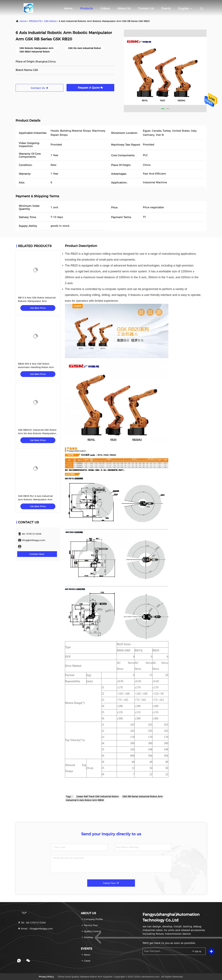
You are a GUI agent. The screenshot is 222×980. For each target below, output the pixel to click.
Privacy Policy (46, 977)
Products (86, 8)
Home (68, 8)
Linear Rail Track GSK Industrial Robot (98, 797)
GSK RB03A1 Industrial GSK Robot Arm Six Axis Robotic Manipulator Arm (37, 433)
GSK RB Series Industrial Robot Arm (143, 797)
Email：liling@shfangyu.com (35, 929)
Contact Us (146, 8)
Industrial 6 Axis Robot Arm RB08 (85, 800)
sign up (196, 951)
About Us (124, 8)
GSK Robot (50, 21)
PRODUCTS (35, 21)
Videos (105, 8)
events (166, 8)
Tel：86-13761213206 (32, 923)
